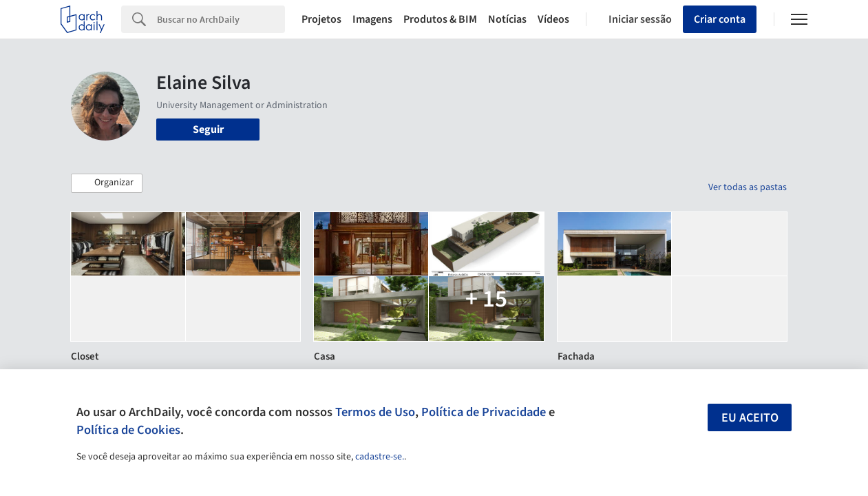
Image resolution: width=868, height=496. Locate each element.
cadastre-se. (380, 457)
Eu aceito (750, 418)
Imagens (372, 19)
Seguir (208, 130)
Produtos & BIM (440, 19)
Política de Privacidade (484, 412)
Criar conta (720, 19)
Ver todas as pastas (748, 187)
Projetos (321, 19)
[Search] (221, 19)
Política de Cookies (128, 430)
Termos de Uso (375, 412)
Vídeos (553, 19)
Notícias (507, 19)
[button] (107, 183)
